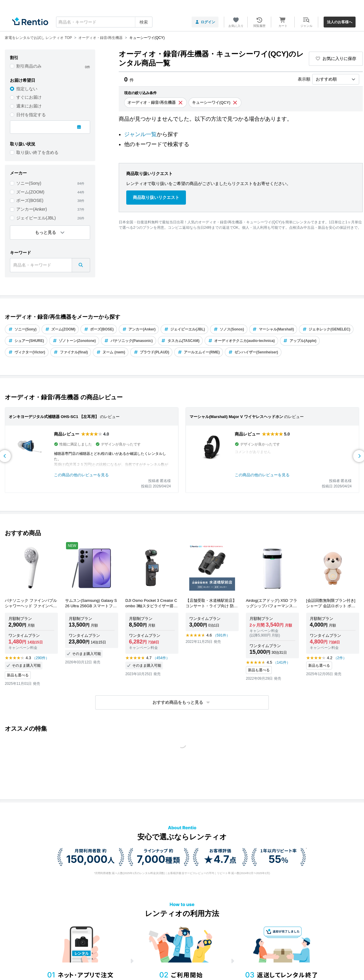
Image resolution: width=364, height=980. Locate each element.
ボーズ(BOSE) (30, 200)
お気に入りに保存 (336, 59)
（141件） (282, 662)
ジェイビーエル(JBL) (36, 218)
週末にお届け (29, 106)
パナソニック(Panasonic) (129, 341)
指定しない (27, 89)
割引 (14, 58)
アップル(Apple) (300, 341)
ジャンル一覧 (140, 134)
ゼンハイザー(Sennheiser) (253, 352)
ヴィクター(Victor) (27, 352)
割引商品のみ (29, 66)
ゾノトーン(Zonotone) (74, 341)
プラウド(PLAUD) (151, 352)
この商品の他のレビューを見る (81, 475)
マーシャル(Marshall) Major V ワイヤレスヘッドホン (236, 417)
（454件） (161, 658)
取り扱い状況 (23, 144)
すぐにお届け (29, 97)
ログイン (205, 22)
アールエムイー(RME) (199, 352)
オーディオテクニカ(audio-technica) (241, 341)
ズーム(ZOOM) (30, 192)
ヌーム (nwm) (111, 352)
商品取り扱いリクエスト (156, 197)
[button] (182, 702)
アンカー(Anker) (32, 209)
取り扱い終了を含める (37, 152)
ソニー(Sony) (29, 183)
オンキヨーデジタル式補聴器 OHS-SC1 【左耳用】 (54, 417)
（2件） (340, 658)
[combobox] (104, 22)
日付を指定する (31, 115)
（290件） (41, 658)
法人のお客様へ (340, 22)
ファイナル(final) (71, 352)
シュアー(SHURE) (26, 341)
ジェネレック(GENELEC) (326, 329)
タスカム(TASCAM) (180, 341)
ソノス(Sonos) (229, 329)
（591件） (221, 635)
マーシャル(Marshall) (273, 329)
